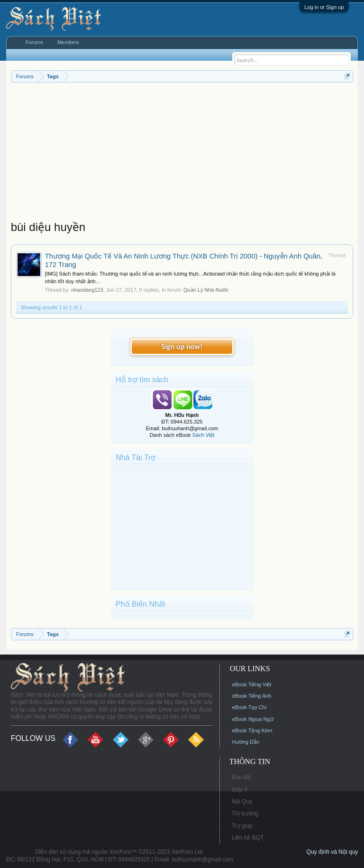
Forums (34, 42)
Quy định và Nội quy (332, 852)
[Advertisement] (182, 154)
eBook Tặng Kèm (252, 730)
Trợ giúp (242, 826)
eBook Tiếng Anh (252, 696)
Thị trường (245, 813)
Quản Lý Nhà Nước (206, 290)
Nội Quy (242, 802)
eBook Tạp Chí (250, 707)
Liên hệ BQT (248, 838)
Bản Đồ (241, 777)
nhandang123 (87, 290)
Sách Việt (204, 435)
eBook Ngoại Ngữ (253, 719)
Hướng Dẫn (246, 742)
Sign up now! (182, 346)
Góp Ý (240, 790)
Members (68, 42)
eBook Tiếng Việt (252, 684)
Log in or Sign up (324, 7)
